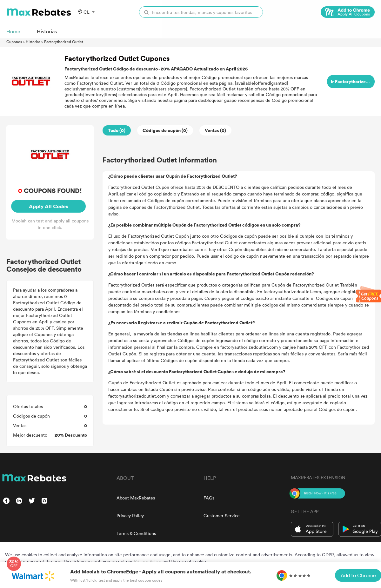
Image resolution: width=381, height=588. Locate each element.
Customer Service (222, 515)
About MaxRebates (136, 498)
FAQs (209, 498)
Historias (33, 42)
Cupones (14, 42)
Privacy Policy (130, 515)
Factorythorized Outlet (64, 42)
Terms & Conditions (136, 533)
